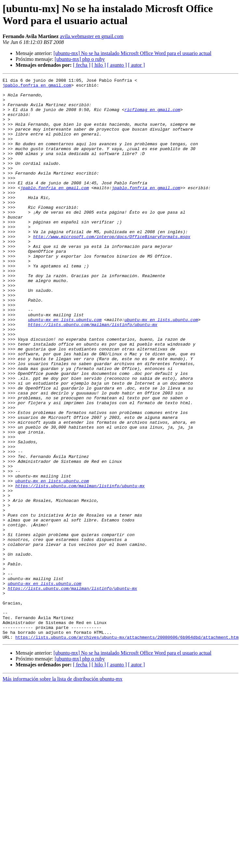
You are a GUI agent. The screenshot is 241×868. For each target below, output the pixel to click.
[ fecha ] (81, 65)
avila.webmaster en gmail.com (92, 36)
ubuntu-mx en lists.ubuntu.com (65, 368)
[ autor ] (137, 65)
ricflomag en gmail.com (152, 116)
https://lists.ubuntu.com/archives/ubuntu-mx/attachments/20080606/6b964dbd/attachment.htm (127, 749)
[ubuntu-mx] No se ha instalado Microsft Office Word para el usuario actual (132, 53)
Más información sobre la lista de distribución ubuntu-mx (62, 791)
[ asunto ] (117, 65)
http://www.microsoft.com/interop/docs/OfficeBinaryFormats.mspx (112, 269)
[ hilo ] (99, 65)
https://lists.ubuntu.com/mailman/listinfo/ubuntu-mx (93, 374)
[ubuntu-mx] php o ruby (80, 59)
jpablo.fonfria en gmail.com (37, 87)
